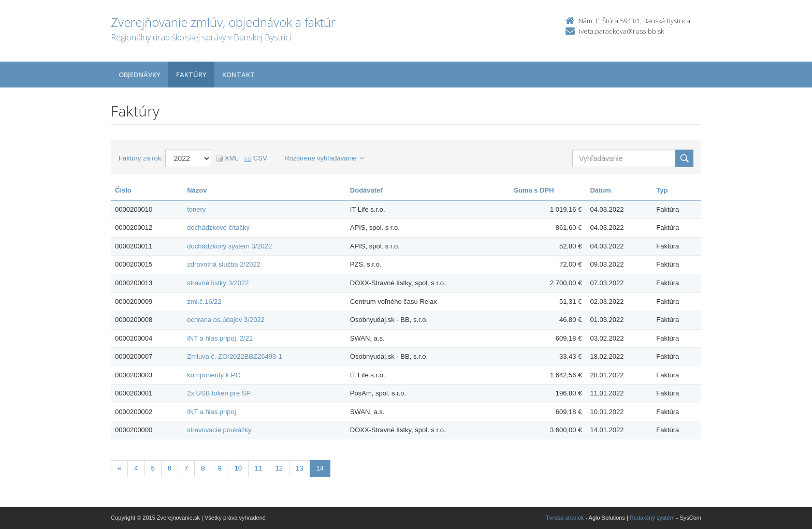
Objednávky (140, 75)
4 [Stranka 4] (136, 468)
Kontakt (238, 75)
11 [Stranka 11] (258, 468)
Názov (197, 190)
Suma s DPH (534, 190)
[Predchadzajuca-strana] (119, 469)
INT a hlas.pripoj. (212, 412)
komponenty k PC (214, 375)
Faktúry (191, 75)
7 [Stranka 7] (186, 468)
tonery (196, 209)
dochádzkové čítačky (218, 227)
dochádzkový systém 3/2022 (229, 246)
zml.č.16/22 (204, 302)
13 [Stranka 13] (299, 468)
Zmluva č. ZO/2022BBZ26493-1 (235, 356)
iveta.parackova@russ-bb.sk (621, 31)
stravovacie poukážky (219, 430)
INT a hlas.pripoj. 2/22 (220, 338)
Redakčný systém (652, 518)
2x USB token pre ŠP (219, 393)
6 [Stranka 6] (170, 468)
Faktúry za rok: (141, 158)
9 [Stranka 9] (219, 468)
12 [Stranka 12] (279, 468)
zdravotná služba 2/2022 (224, 264)
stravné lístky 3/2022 (218, 283)
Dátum (600, 190)
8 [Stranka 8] (203, 468)
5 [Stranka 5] (153, 468)
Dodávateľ (367, 190)
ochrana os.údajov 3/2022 (226, 320)
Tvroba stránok (565, 518)
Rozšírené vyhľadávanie (324, 158)
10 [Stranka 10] (238, 468)
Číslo (123, 190)
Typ (662, 190)
